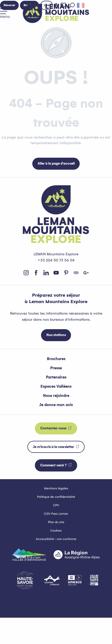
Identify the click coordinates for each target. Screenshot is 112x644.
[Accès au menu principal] (5, 14)
